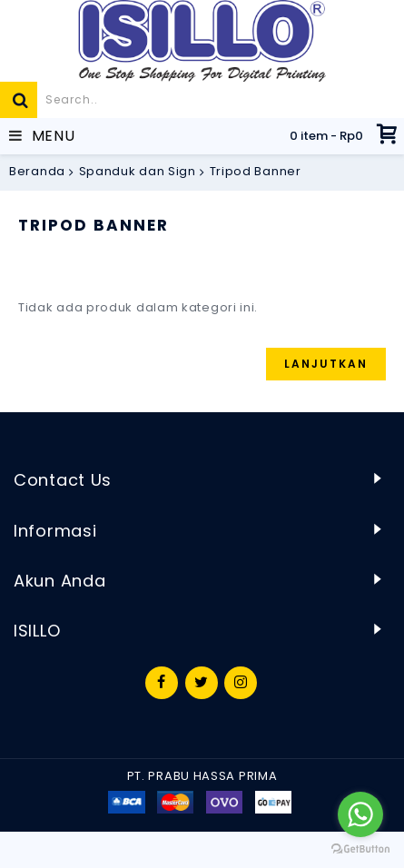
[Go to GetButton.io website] (360, 849)
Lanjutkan (326, 364)
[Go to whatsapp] (360, 814)
